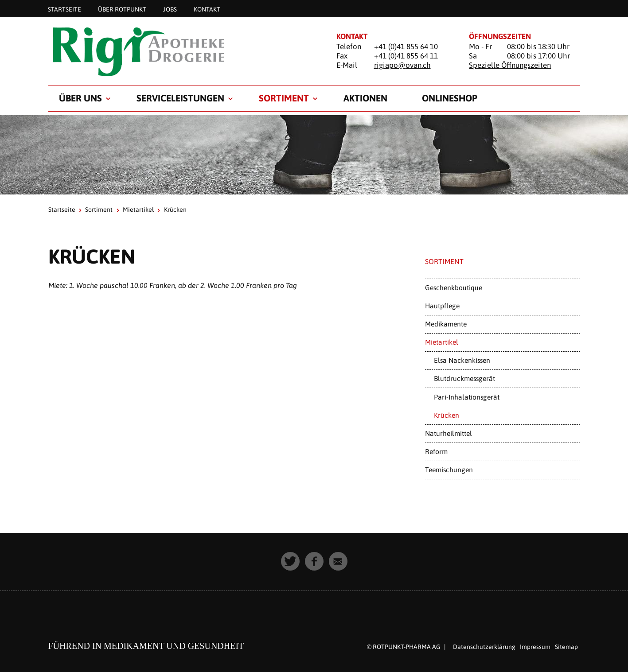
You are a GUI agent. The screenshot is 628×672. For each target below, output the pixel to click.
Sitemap (566, 647)
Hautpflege (442, 306)
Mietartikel (138, 210)
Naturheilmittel (449, 433)
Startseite (64, 9)
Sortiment (284, 98)
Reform (436, 451)
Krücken (447, 415)
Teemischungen (449, 470)
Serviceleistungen (180, 98)
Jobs (170, 9)
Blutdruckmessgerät (464, 378)
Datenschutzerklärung (484, 647)
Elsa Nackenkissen (462, 360)
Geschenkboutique (454, 287)
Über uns (80, 98)
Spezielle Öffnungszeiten (510, 65)
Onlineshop (450, 98)
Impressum (535, 647)
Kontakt (207, 9)
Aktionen (365, 98)
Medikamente (446, 324)
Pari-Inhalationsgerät (467, 397)
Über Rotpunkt (122, 9)
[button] (290, 561)
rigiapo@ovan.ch (402, 65)
